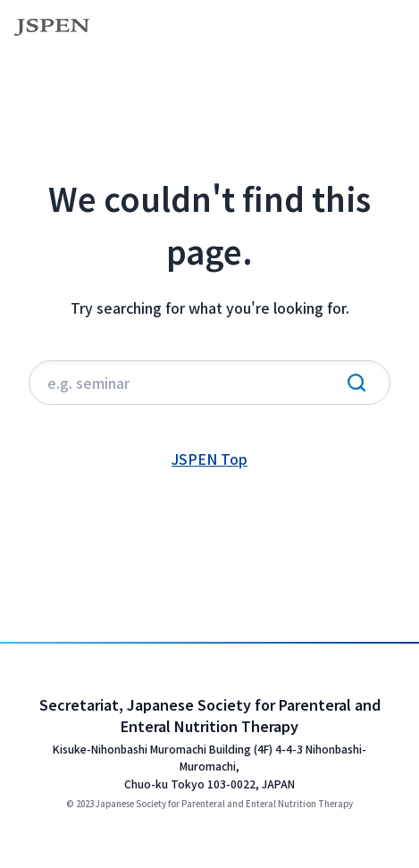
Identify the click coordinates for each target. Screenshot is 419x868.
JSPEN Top (209, 459)
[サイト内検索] (209, 383)
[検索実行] (356, 383)
